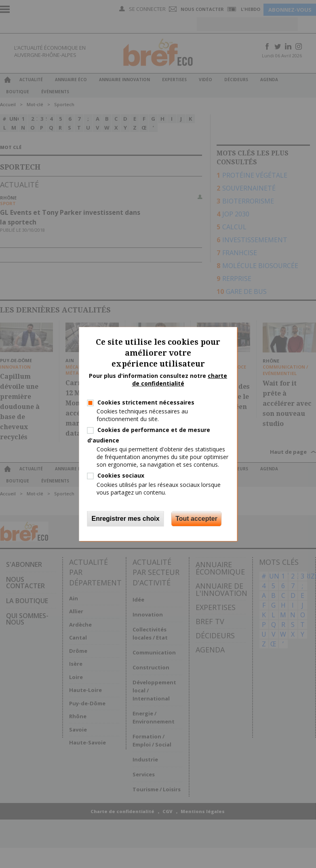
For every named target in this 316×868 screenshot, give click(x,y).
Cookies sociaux (121, 475)
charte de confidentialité (180, 380)
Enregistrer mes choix (126, 519)
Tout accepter (196, 519)
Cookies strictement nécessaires (146, 402)
